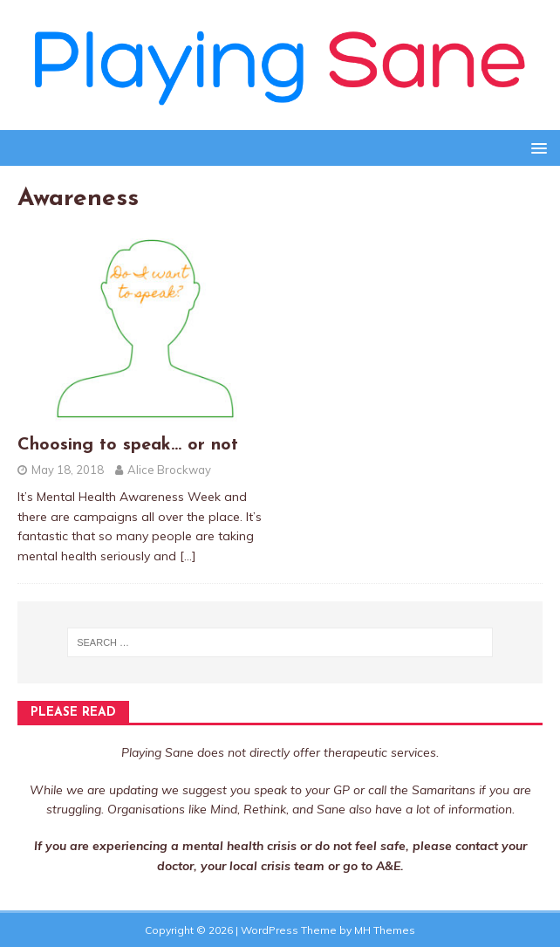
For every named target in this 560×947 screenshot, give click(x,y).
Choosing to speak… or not (128, 445)
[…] (188, 556)
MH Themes (385, 930)
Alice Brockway (169, 470)
